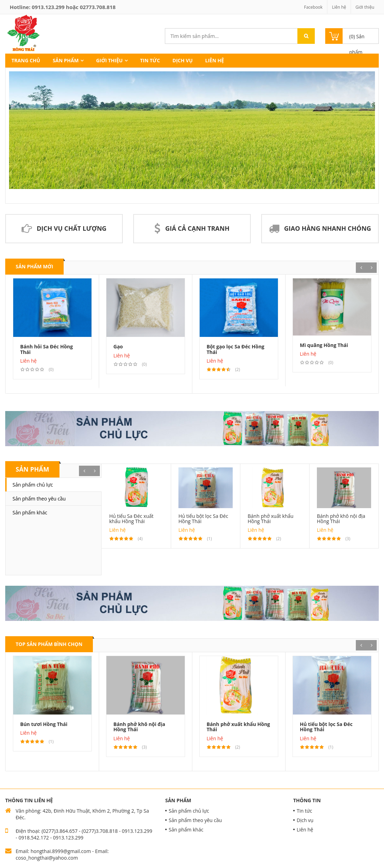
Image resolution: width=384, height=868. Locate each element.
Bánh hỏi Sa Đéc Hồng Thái (46, 349)
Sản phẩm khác (30, 512)
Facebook (313, 7)
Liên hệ (339, 7)
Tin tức (150, 60)
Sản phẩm (66, 60)
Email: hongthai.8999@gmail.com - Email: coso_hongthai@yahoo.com (62, 854)
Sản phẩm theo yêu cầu (39, 499)
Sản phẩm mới (34, 266)
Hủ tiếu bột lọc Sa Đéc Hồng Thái (203, 519)
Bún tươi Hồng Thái (44, 724)
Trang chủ (26, 60)
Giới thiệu (365, 7)
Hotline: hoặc (63, 7)
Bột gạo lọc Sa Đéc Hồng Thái (235, 349)
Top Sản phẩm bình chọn (49, 644)
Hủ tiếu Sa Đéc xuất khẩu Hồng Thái (131, 519)
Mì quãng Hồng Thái (324, 345)
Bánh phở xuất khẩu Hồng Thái (271, 519)
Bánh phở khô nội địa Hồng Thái (341, 519)
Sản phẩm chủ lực (33, 485)
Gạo (118, 346)
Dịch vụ (183, 60)
